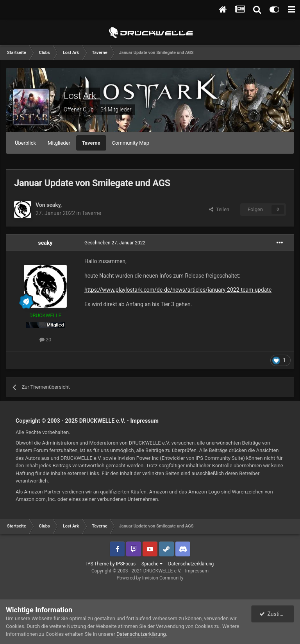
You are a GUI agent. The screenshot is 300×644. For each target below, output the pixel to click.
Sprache (152, 564)
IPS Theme (98, 564)
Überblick (25, 143)
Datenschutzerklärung (191, 564)
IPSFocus (126, 564)
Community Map (131, 143)
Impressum (144, 421)
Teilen (219, 209)
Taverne (91, 143)
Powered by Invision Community (150, 578)
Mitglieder (59, 143)
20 (46, 340)
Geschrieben (115, 243)
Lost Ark (80, 96)
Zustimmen (277, 614)
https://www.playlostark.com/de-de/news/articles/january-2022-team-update (178, 290)
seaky (54, 205)
